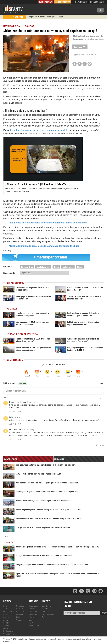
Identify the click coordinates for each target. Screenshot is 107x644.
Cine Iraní (33, 611)
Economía (20, 609)
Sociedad (20, 606)
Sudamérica (8, 631)
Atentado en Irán (43, 267)
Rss (44, 617)
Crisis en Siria (27, 267)
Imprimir (79, 55)
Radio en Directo (62, 2)
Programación (97, 2)
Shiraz (80, 267)
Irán (5, 606)
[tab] (28, 459)
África (6, 620)
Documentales (35, 625)
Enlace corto (9, 273)
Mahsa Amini (68, 267)
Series (32, 609)
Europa (6, 622)
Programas (34, 606)
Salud (19, 617)
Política (30, 26)
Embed (91, 55)
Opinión (32, 622)
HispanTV (13, 9)
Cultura (19, 620)
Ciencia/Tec (21, 611)
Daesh (56, 267)
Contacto (46, 611)
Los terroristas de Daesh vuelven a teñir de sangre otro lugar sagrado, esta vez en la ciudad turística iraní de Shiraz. (42, 190)
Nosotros (46, 609)
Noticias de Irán (12, 26)
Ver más (7, 536)
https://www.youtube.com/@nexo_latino (46, 17)
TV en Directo (46, 2)
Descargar (80, 47)
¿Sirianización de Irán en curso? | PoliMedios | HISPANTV (36, 184)
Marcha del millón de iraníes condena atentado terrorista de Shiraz (44, 246)
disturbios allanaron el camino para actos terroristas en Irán (39, 130)
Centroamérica (9, 634)
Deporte (20, 614)
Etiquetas (8, 267)
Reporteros (34, 614)
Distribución (81, 2)
